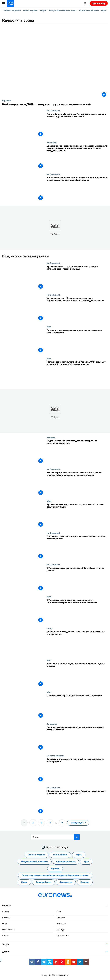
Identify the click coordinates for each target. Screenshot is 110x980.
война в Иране (30, 10)
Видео (5, 935)
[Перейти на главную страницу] (10, 3)
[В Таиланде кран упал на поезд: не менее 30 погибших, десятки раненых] (77, 579)
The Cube (52, 142)
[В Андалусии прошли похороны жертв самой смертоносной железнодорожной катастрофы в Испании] (77, 189)
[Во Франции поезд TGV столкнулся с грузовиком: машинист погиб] (55, 104)
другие (6, 952)
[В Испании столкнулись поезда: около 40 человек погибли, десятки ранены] (77, 548)
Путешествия (9, 929)
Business (6, 917)
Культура (61, 929)
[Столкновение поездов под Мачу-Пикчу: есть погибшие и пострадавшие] (77, 643)
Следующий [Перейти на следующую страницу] (77, 823)
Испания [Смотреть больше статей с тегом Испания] (85, 882)
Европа (6, 912)
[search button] (77, 837)
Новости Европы (55, 756)
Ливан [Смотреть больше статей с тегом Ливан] (24, 882)
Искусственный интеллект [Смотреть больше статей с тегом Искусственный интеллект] (35, 861)
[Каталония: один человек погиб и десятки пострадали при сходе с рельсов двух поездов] (77, 341)
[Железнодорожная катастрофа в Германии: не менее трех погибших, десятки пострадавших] (77, 802)
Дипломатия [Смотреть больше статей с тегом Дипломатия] (66, 882)
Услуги (6, 944)
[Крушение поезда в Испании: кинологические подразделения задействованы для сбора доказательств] (77, 310)
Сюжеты (7, 905)
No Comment (53, 111)
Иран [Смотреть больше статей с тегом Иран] (86, 861)
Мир (49, 327)
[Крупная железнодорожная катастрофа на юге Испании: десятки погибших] (77, 516)
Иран (104, 10)
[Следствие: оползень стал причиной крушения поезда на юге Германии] (77, 770)
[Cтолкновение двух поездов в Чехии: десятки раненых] (77, 707)
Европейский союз (89, 10)
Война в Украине (12, 10)
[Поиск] (55, 837)
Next (5, 923)
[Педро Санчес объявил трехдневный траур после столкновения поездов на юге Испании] (77, 452)
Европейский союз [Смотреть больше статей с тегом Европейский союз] (66, 861)
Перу (49, 628)
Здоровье (62, 923)
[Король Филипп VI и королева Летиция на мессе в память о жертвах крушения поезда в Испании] (77, 125)
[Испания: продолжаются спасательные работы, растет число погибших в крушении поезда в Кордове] (77, 484)
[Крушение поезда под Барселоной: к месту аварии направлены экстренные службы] (77, 278)
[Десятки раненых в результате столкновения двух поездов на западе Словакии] (77, 739)
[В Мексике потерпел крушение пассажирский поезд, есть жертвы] (77, 675)
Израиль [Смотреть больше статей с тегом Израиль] (55, 868)
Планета (61, 917)
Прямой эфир (99, 3)
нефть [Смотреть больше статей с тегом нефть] (79, 855)
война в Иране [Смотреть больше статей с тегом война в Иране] (60, 855)
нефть (43, 10)
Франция (7, 101)
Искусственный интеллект (63, 10)
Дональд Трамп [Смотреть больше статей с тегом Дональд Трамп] (43, 882)
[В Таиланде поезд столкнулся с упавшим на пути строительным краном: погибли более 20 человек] (77, 611)
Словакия (52, 724)
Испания (51, 437)
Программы (63, 935)
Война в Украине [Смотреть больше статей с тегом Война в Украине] (37, 855)
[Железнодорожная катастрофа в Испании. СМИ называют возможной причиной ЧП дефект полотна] (77, 373)
